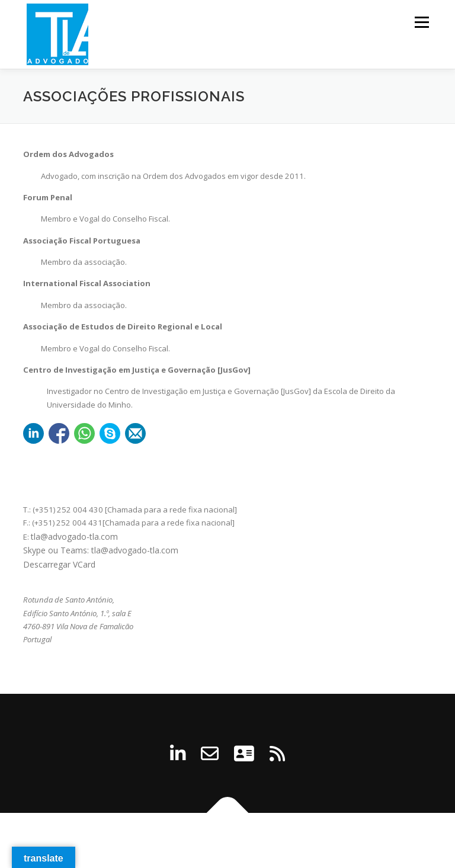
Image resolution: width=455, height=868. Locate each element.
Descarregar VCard (59, 564)
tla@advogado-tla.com (74, 537)
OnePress (292, 840)
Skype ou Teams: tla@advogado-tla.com (101, 550)
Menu (422, 22)
